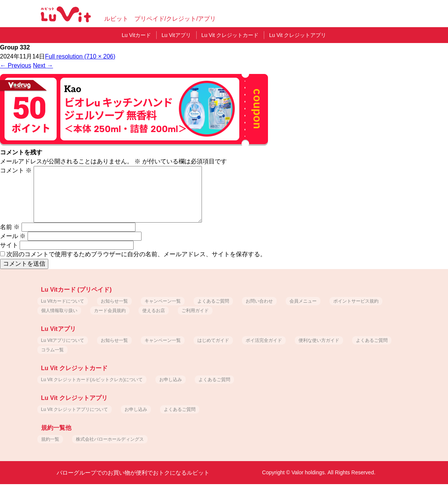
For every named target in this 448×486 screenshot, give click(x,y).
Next (43, 65)
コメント (16, 170)
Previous (16, 65)
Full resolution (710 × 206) (80, 56)
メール (13, 236)
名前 (10, 227)
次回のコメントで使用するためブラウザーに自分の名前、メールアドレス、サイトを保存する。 (136, 254)
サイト (9, 245)
